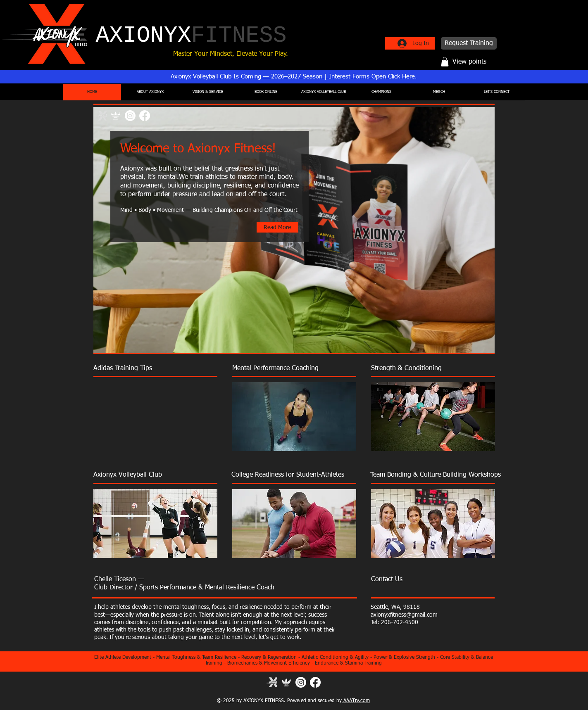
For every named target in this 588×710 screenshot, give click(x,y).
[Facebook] (145, 116)
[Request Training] (469, 43)
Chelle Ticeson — (119, 579)
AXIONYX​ (191, 36)
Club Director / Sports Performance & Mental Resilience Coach (184, 588)
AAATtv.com (356, 701)
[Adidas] (286, 682)
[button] (445, 62)
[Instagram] (130, 116)
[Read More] (277, 227)
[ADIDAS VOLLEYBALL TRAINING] (116, 116)
